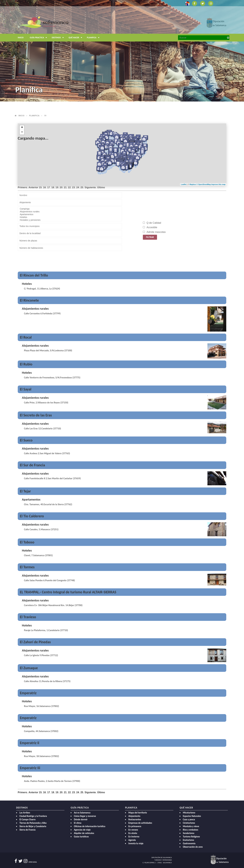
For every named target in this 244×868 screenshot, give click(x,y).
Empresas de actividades (140, 823)
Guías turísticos (81, 837)
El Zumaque (29, 668)
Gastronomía (189, 843)
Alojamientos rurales (70, 212)
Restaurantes (135, 820)
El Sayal (26, 389)
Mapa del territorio (138, 813)
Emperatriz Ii (29, 743)
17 (49, 187)
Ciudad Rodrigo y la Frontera (33, 816)
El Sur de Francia (32, 465)
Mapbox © (194, 184)
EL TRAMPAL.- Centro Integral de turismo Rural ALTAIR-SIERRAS (68, 592)
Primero (22, 187)
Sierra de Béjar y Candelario (33, 826)
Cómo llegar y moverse (85, 816)
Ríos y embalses (190, 830)
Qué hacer (76, 38)
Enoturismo (188, 840)
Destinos (59, 38)
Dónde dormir (81, 820)
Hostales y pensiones (70, 220)
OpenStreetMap (205, 184)
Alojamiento (134, 816)
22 (69, 187)
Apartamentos (70, 215)
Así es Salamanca (82, 813)
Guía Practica (39, 38)
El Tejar (25, 491)
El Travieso (28, 617)
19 (45, 116)
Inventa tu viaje (136, 843)
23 (74, 187)
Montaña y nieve (191, 826)
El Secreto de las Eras (36, 415)
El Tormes (27, 567)
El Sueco (26, 440)
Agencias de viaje (82, 830)
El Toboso (27, 542)
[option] (122, 51)
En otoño (133, 833)
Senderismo (189, 833)
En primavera (135, 826)
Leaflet (184, 184)
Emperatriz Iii (30, 768)
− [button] (22, 132)
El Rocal (26, 337)
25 (82, 187)
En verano (133, 830)
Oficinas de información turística (90, 826)
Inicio (21, 38)
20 (61, 187)
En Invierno (134, 837)
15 (40, 187)
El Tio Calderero (32, 516)
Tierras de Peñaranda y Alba (33, 823)
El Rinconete (29, 300)
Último (101, 187)
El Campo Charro (27, 820)
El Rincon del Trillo (34, 275)
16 (45, 187)
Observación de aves (193, 847)
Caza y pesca (189, 820)
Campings (70, 209)
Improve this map (218, 184)
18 (53, 187)
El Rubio (26, 364)
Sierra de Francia (27, 830)
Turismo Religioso (191, 837)
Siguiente (90, 187)
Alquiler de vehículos (84, 833)
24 (78, 187)
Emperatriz (28, 693)
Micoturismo (189, 813)
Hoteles (70, 217)
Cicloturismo (189, 823)
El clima (78, 823)
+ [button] (22, 128)
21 (65, 187)
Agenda (132, 840)
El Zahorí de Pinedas (35, 642)
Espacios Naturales (192, 816)
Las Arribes (25, 813)
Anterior (33, 187)
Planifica (94, 38)
